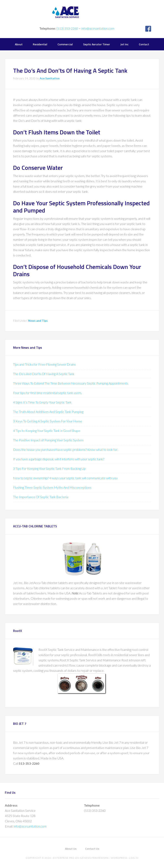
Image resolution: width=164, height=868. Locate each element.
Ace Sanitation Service (82, 12)
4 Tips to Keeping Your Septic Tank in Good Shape (47, 431)
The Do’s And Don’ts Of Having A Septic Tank (44, 374)
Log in (134, 858)
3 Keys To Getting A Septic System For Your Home (48, 421)
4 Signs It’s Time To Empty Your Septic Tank (42, 402)
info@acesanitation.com (98, 28)
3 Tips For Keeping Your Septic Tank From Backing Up (49, 468)
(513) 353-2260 (67, 28)
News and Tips (38, 321)
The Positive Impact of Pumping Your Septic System (48, 440)
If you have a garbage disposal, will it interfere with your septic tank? (59, 459)
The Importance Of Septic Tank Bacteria (41, 497)
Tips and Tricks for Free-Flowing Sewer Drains (44, 364)
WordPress (119, 858)
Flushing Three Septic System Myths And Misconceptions (52, 487)
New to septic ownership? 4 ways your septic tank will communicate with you (65, 478)
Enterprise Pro (64, 858)
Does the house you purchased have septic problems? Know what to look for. (65, 450)
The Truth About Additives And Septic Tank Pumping (48, 412)
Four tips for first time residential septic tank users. (47, 393)
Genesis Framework (94, 858)
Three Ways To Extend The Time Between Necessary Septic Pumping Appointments (71, 383)
